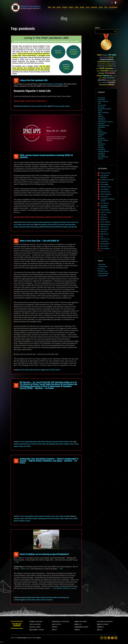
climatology (102, 149)
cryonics (100, 159)
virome (25, 446)
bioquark (22, 444)
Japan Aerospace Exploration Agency (31, 227)
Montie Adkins (105, 244)
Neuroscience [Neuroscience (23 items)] (114, 76)
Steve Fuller (21, 370)
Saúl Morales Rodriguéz (105, 176)
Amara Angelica (22, 598)
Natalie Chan (105, 227)
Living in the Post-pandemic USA (34, 80)
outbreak (76, 444)
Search (115, 32)
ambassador (16, 519)
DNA (47, 442)
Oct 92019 (16, 461)
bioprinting (101, 138)
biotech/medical (29, 370)
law (51, 516)
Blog (54, 7)
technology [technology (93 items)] (111, 82)
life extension (66, 442)
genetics (50, 442)
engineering (46, 222)
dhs (48, 444)
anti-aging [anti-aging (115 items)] (112, 55)
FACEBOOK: (32, 622)
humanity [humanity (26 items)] (115, 69)
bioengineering (102, 133)
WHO (23, 569)
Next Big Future (103, 271)
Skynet (100, 111)
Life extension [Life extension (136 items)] (110, 73)
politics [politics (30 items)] (100, 78)
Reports (71, 7)
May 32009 (16, 554)
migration (75, 519)
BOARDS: (99, 624)
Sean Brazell (104, 229)
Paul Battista (105, 189)
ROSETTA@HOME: (34, 630)
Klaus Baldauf (105, 210)
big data (100, 131)
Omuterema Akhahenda (104, 207)
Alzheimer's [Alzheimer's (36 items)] (106, 55)
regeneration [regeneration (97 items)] (102, 80)
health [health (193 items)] (102, 68)
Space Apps (74, 227)
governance (37, 516)
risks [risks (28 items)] (111, 80)
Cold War (34, 444)
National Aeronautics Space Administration (53, 227)
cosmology (40, 222)
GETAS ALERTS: (100, 622)
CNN (17, 562)
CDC (61, 569)
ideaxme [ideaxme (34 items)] (98, 71)
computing (34, 222)
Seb (102, 236)
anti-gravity (101, 118)
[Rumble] (116, 638)
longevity (67, 519)
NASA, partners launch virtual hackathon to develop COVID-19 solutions (46, 156)
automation (39, 106)
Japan (21, 227)
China (25, 600)
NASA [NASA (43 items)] (111, 76)
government (56, 442)
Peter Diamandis (103, 101)
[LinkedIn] (109, 638)
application (44, 225)
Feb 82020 (16, 385)
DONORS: (77, 624)
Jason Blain (104, 241)
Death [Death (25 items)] (115, 64)
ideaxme (61, 444)
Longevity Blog (103, 267)
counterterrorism (103, 157)
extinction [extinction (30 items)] (106, 66)
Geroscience (102, 264)
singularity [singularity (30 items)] (114, 80)
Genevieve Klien (105, 173)
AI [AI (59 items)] (102, 55)
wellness (29, 446)
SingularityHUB (103, 276)
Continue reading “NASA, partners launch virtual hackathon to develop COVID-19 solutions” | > (43, 217)
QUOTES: (99, 630)
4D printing (101, 100)
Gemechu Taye (105, 192)
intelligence (66, 444)
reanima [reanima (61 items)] (104, 78)
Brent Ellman (105, 234)
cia (31, 444)
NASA (41, 227)
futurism (58, 106)
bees (99, 129)
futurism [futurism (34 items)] (114, 66)
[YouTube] (112, 638)
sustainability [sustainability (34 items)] (104, 83)
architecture (33, 106)
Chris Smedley (105, 248)
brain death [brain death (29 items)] (99, 64)
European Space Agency (70, 225)
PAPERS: (54, 630)
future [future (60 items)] (110, 66)
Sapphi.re (39, 638)
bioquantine (16, 444)
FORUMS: (77, 630)
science (24, 225)
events (51, 222)
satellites (20, 225)
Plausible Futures (103, 273)
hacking (55, 222)
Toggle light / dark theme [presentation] (116, 3)
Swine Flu (43, 600)
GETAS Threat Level (17, 625)
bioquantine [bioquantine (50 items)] (111, 57)
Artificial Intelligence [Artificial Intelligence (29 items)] (103, 57)
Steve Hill (103, 232)
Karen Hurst (104, 197)
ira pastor (72, 444)
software (28, 225)
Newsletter (94, 7)
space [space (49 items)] (100, 82)
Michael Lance (22, 222)
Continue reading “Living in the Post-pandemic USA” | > (31, 101)
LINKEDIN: (77, 622)
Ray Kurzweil (102, 105)
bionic (100, 137)
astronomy (29, 222)
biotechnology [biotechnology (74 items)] (102, 62)
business (101, 146)
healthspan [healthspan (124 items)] (109, 69)
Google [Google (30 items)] (98, 69)
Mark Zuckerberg (103, 113)
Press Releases (113, 7)
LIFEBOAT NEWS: (56, 622)
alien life (101, 116)
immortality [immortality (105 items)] (104, 71)
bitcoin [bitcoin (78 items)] (108, 62)
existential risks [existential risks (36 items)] (101, 66)
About (50, 7)
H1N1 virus (29, 600)
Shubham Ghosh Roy (107, 180)
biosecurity (27, 444)
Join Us (88, 7)
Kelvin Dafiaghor (106, 194)
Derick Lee (104, 217)
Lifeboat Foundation (22, 638)
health (58, 222)
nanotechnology (62, 598)
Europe (62, 225)
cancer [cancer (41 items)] (103, 64)
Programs (65, 7)
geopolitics (31, 516)
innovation (73, 222)
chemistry (101, 148)
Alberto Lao (104, 220)
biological (31, 442)
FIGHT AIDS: (32, 627)
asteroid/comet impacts (105, 122)
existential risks (37, 370)
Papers (77, 7)
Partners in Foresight (54, 84)
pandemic (62, 106)
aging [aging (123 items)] (99, 55)
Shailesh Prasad (106, 187)
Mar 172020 (16, 241)
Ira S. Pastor (21, 442)
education (45, 106)
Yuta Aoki (104, 215)
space (32, 225)
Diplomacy (31, 519)
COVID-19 (53, 106)
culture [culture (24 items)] (112, 64)
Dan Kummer (105, 203)
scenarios (68, 106)
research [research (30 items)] (108, 80)
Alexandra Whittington (24, 106)
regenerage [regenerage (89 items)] (111, 78)
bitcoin (100, 142)
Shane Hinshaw (105, 222)
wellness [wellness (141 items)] (111, 85)
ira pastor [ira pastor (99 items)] (101, 73)
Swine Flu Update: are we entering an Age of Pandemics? (44, 554)
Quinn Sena (104, 182)
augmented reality (104, 126)
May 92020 (16, 156)
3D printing (101, 98)
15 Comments (50, 600)
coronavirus (47, 370)
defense (44, 442)
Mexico (71, 519)
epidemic (36, 519)
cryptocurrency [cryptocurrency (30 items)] (108, 64)
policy (53, 516)
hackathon (16, 227)
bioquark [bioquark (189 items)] (103, 60)
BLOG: (53, 624)
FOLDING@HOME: (79, 627)
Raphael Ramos (106, 224)
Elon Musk (101, 107)
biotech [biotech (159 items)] (110, 60)
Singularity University (104, 109)
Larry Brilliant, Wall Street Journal (65, 588)
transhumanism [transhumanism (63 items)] (103, 85)
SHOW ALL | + (101, 251)
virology (21, 446)
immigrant (57, 519)
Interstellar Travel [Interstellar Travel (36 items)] (113, 71)
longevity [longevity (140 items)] (106, 76)
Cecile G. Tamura (106, 212)
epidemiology (52, 444)
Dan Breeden (105, 184)
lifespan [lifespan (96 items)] (99, 76)
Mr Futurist (101, 269)
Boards (59, 7)
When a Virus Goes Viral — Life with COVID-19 (39, 241)
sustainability (67, 516)
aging (27, 442)
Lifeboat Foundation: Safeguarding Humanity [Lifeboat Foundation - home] (26, 7)
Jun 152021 (16, 80)
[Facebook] (102, 638)
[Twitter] (105, 638)
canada (26, 519)
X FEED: (31, 624)
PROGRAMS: (100, 627)
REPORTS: (54, 627)
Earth (59, 225)
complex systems (103, 151)
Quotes (101, 7)
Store (106, 7)
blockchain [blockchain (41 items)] (113, 62)
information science (65, 222)
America (39, 225)
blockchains (102, 144)
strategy (61, 516)
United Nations (22, 521)
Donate (82, 7)
